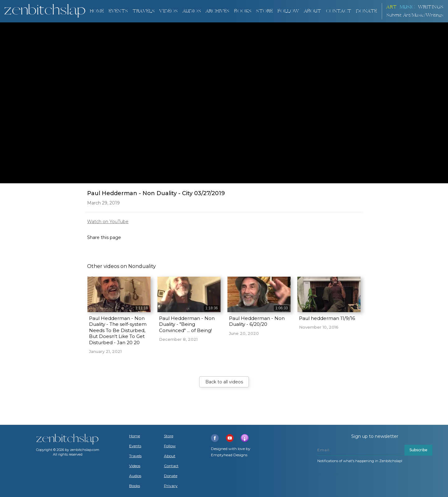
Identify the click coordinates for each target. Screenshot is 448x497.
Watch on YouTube (108, 222)
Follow (288, 11)
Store (264, 11)
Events (118, 11)
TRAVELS (144, 11)
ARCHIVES (218, 11)
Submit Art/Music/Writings (415, 15)
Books (135, 486)
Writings (431, 7)
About (313, 11)
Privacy (171, 486)
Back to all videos (224, 382)
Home (97, 11)
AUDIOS (192, 11)
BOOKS (243, 11)
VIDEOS (168, 11)
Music (407, 7)
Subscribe (418, 450)
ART (392, 7)
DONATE (366, 11)
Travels (135, 456)
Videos (135, 466)
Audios (135, 476)
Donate (171, 476)
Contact (339, 11)
